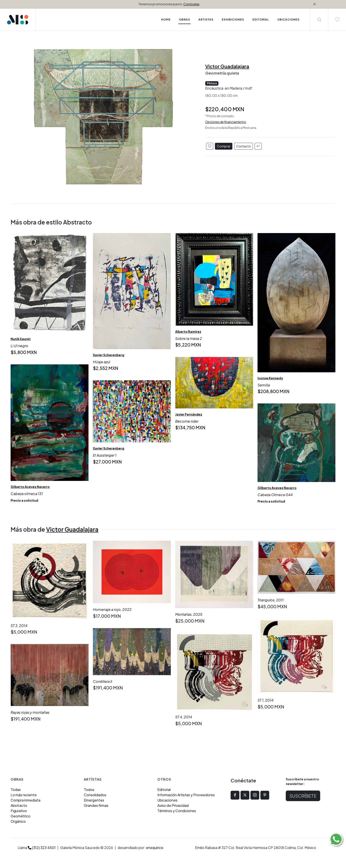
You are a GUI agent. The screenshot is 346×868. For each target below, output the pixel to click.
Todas (16, 790)
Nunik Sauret (21, 339)
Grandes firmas (96, 805)
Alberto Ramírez (188, 331)
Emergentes (94, 800)
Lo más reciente (24, 795)
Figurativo (19, 811)
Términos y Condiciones (177, 811)
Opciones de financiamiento (226, 122)
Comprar (224, 146)
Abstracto (19, 805)
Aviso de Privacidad (173, 805)
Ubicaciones (167, 800)
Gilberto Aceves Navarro (30, 487)
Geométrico (21, 816)
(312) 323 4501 (42, 848)
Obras (184, 20)
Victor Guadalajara (227, 66)
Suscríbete (303, 796)
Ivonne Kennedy (270, 378)
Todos (89, 790)
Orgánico (18, 821)
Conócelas (191, 4)
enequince (155, 848)
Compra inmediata (25, 800)
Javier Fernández (189, 414)
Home (166, 20)
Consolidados (95, 795)
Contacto (244, 146)
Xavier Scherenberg (109, 355)
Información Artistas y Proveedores (186, 795)
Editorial (164, 790)
